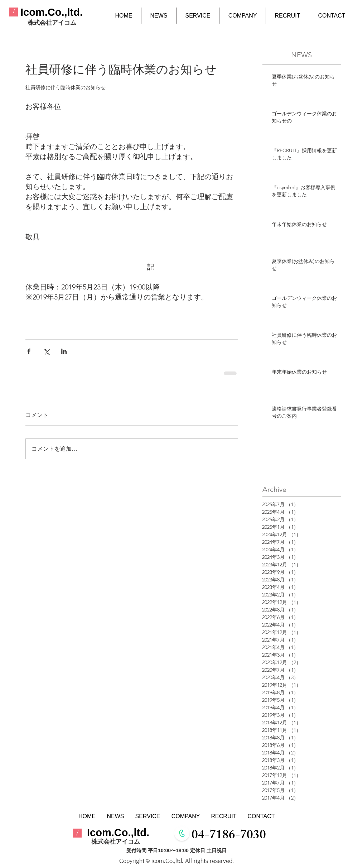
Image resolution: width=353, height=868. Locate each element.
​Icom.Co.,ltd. (52, 12)
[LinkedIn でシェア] (64, 351)
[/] (13, 12)
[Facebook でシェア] (29, 351)
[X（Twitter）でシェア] (46, 351)
